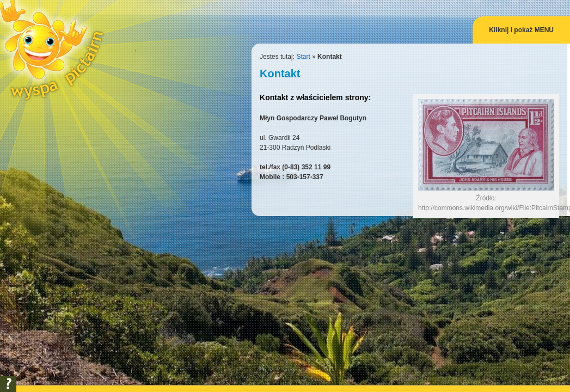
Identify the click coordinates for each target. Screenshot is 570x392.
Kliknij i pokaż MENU (521, 30)
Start (303, 57)
